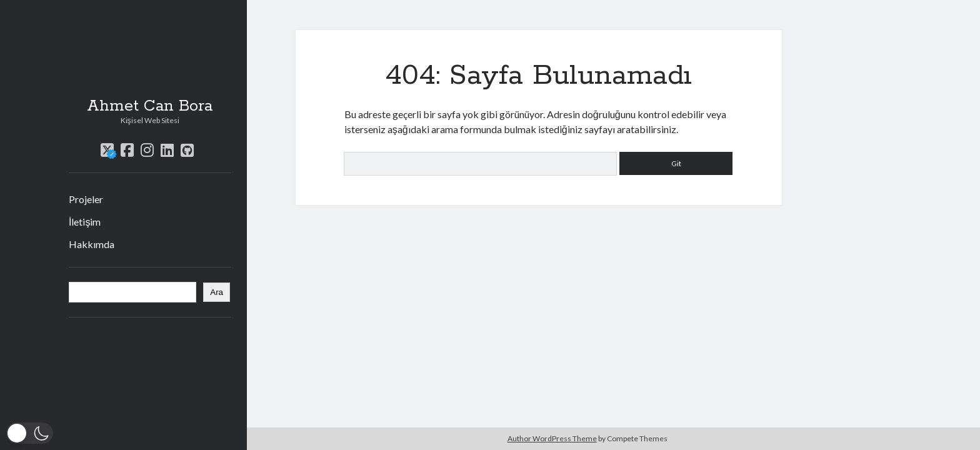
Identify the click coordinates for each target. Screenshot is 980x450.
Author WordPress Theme (552, 438)
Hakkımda (92, 244)
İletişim (85, 222)
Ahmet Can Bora (150, 106)
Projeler (86, 199)
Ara (217, 292)
